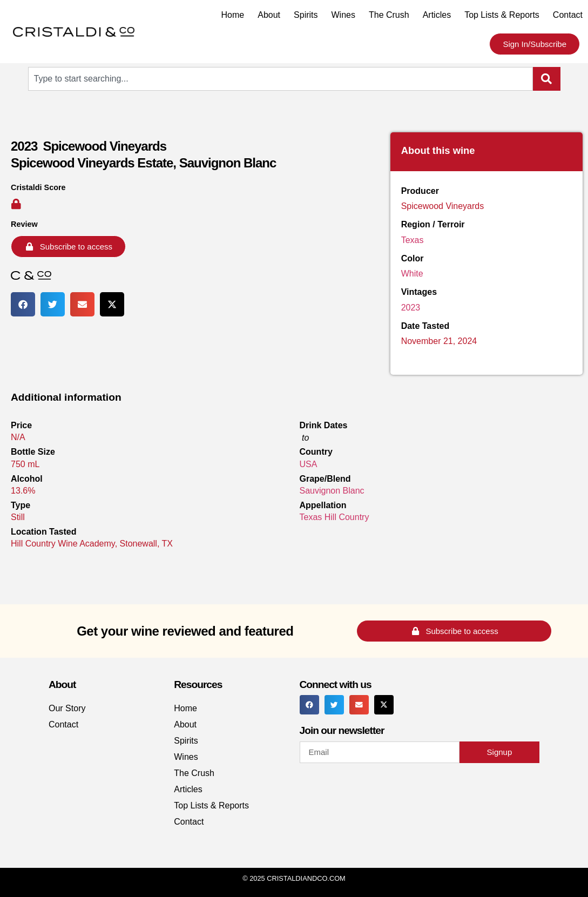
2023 (411, 308)
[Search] (547, 79)
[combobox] (281, 79)
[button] (23, 304)
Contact (568, 15)
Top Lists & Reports (502, 15)
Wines (343, 15)
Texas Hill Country (334, 517)
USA (309, 464)
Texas (413, 240)
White (412, 274)
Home (233, 15)
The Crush (389, 15)
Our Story (67, 708)
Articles (437, 15)
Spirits (306, 15)
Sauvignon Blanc (332, 491)
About (269, 15)
